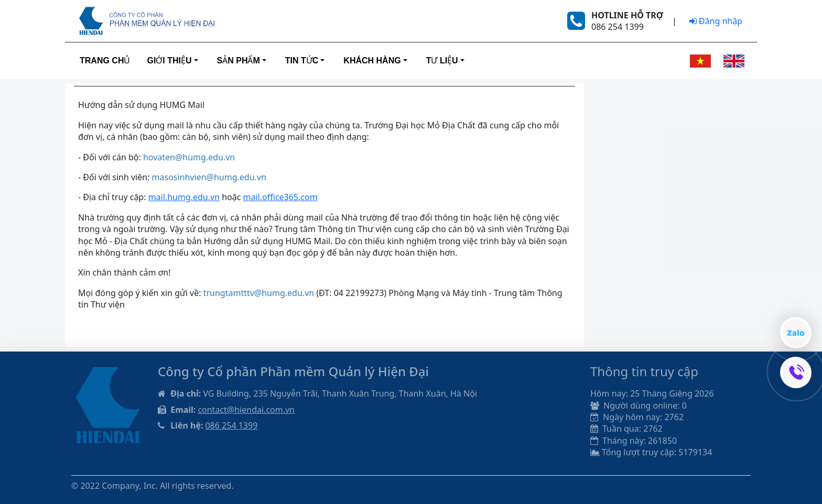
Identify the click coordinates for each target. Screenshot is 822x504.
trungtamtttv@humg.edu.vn (259, 293)
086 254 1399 (231, 425)
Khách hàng (372, 61)
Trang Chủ (105, 61)
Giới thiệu (169, 61)
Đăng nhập (716, 21)
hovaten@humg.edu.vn (189, 157)
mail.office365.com (280, 197)
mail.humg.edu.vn (184, 197)
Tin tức (302, 61)
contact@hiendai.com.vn (246, 410)
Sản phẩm (239, 61)
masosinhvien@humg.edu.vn (209, 177)
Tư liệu (442, 61)
